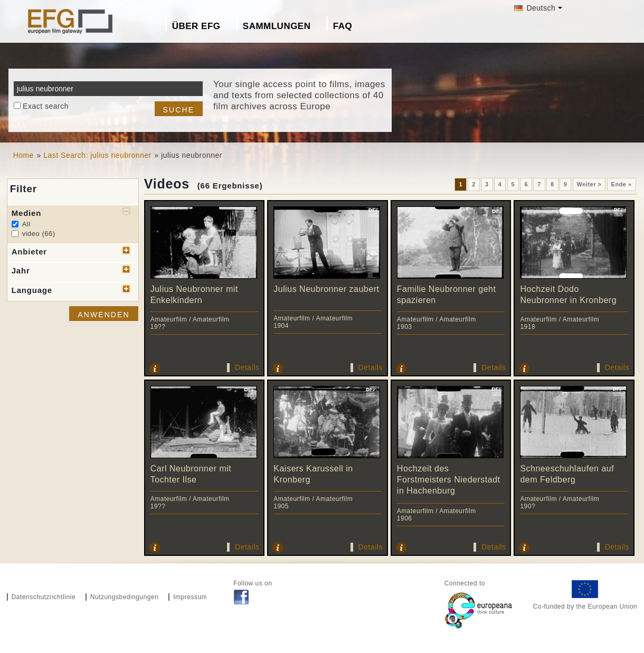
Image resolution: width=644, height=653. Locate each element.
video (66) (39, 234)
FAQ (343, 26)
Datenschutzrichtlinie (44, 597)
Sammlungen (277, 26)
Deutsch (535, 8)
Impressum (190, 597)
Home (23, 155)
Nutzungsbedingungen (125, 597)
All (26, 224)
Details (247, 367)
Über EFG (196, 26)
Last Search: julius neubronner (97, 155)
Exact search (46, 106)
